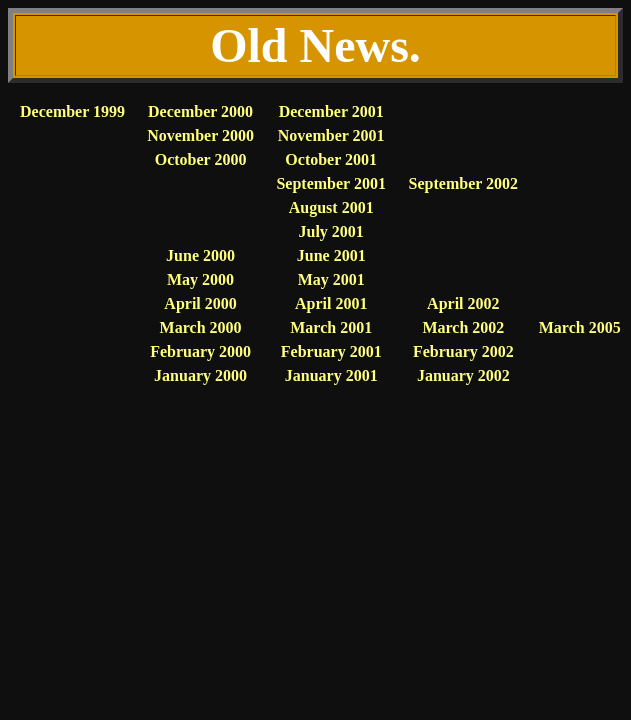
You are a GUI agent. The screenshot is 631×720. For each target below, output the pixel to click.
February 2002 (463, 351)
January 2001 (331, 375)
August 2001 (331, 207)
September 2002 (463, 183)
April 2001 (331, 303)
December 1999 (72, 111)
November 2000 (200, 135)
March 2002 (463, 327)
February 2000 (200, 351)
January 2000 (200, 375)
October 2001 (331, 159)
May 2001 (331, 279)
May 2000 (200, 279)
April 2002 (463, 303)
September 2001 (330, 183)
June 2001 (331, 255)
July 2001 (331, 231)
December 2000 (200, 111)
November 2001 (331, 135)
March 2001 (331, 327)
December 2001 (331, 111)
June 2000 (200, 255)
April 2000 (200, 303)
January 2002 (463, 375)
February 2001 (331, 351)
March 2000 (201, 327)
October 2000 (201, 159)
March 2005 (580, 327)
